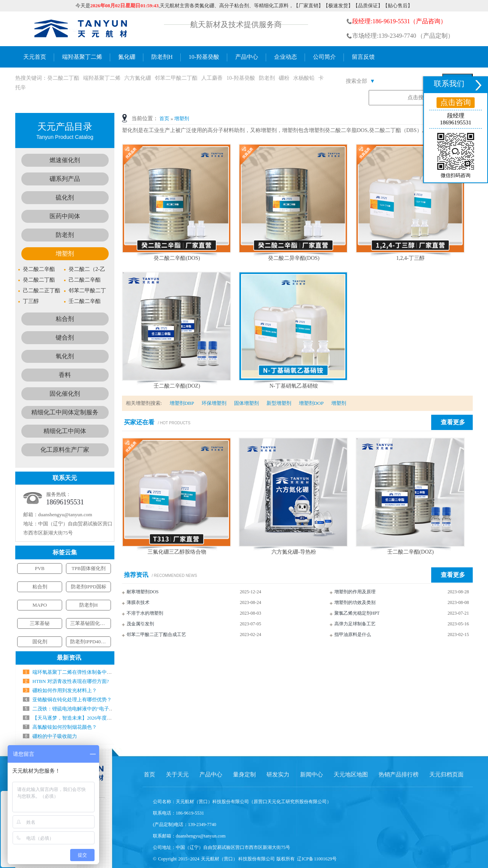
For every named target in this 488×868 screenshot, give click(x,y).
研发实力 (278, 775)
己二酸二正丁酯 (42, 291)
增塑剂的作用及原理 (355, 592)
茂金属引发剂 (140, 624)
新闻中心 (311, 775)
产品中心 (247, 57)
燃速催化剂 (65, 160)
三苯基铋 (40, 623)
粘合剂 (65, 319)
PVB (39, 568)
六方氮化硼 (138, 78)
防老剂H (162, 57)
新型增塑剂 (279, 403)
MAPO (40, 605)
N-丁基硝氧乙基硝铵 (294, 386)
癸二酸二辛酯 (39, 269)
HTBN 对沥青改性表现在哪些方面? (71, 681)
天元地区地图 (351, 775)
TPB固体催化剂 (89, 568)
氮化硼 (127, 57)
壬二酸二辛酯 (85, 301)
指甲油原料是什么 (353, 634)
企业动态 (286, 57)
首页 (164, 118)
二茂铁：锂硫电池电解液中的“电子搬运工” (79, 709)
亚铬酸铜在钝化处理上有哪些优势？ (72, 700)
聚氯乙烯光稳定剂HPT (357, 613)
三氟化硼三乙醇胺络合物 (177, 552)
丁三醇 (31, 301)
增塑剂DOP (311, 403)
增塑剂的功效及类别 (355, 602)
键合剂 (65, 337)
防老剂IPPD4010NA (91, 642)
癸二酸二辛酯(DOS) (177, 258)
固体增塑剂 (246, 403)
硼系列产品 (65, 179)
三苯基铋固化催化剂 (92, 623)
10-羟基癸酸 (204, 57)
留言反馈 (363, 57)
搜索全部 (360, 81)
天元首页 (35, 57)
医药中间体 (65, 216)
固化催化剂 (65, 394)
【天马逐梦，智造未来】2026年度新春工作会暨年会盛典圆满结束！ (107, 718)
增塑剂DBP (182, 403)
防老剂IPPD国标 (89, 587)
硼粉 (284, 78)
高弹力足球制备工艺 (355, 624)
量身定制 (244, 775)
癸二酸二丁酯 (63, 78)
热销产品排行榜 (399, 775)
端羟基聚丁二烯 (82, 57)
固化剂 (40, 642)
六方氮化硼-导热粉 (294, 552)
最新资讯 (69, 658)
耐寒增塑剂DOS (143, 592)
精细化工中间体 (65, 431)
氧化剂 (65, 356)
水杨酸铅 (304, 78)
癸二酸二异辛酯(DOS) (294, 258)
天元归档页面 (446, 775)
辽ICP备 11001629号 (317, 859)
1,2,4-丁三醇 (410, 258)
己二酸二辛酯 (85, 280)
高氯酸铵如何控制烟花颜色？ (65, 727)
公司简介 (324, 57)
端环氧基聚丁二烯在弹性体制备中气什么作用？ (84, 672)
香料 (65, 375)
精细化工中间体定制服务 (65, 412)
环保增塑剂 (214, 403)
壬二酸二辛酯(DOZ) (177, 386)
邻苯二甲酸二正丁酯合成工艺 (156, 634)
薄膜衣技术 (138, 602)
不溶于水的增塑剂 (145, 613)
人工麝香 (212, 78)
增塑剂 (182, 118)
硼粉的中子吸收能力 (55, 736)
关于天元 (177, 775)
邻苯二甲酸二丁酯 (176, 78)
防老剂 (267, 78)
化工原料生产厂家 (65, 450)
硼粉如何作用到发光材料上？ (65, 690)
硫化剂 (65, 197)
